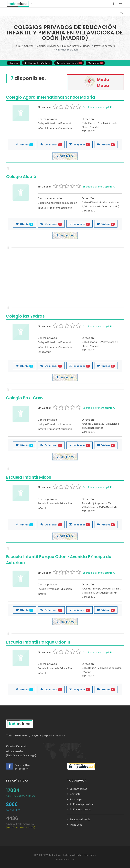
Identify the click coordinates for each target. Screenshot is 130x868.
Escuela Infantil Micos (29, 477)
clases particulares (21, 825)
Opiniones (51, 144)
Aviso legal (76, 799)
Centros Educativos (21, 796)
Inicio (18, 46)
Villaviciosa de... (69, 63)
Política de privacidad (82, 804)
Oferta (24, 144)
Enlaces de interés (80, 819)
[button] (20, 4)
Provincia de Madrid (105, 46)
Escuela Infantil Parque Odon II (38, 642)
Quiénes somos (78, 789)
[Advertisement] (65, 278)
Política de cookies (80, 809)
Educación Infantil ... (37, 63)
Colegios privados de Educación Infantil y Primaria (64, 46)
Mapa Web (76, 825)
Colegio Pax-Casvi (25, 398)
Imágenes (79, 144)
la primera (99, 107)
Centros (29, 46)
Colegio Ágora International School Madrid (51, 97)
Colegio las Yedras (25, 316)
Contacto (75, 794)
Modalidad (95, 63)
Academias (13, 810)
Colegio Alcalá (21, 177)
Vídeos (106, 144)
